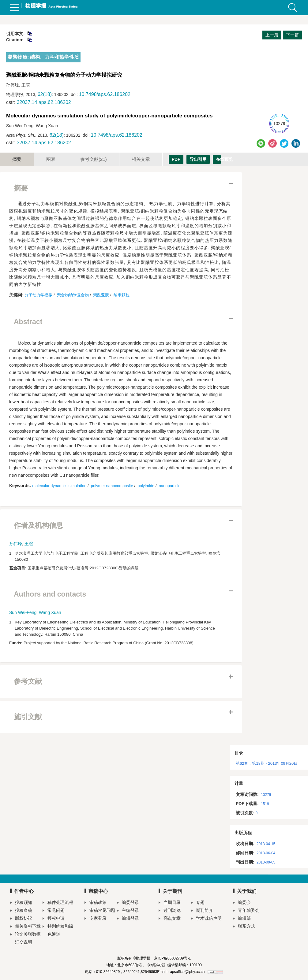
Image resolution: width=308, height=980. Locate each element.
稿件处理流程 (58, 903)
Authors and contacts (50, 594)
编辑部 (242, 919)
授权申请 (54, 919)
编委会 (242, 903)
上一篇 (272, 35)
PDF (176, 159)
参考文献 (94, 159)
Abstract (28, 322)
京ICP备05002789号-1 (172, 958)
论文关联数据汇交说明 (25, 938)
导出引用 (198, 159)
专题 (198, 903)
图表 (51, 159)
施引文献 (28, 717)
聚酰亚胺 (101, 295)
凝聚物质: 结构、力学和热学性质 (43, 57)
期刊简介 (202, 911)
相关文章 (141, 159)
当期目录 (170, 903)
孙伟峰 (16, 544)
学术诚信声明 (206, 919)
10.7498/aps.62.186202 (105, 94)
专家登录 (96, 919)
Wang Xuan (50, 612)
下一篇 (292, 35)
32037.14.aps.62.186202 (44, 102)
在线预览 (218, 159)
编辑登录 (128, 919)
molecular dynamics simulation (59, 486)
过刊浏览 (170, 911)
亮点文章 (170, 919)
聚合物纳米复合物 (73, 295)
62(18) (45, 94)
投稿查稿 (21, 911)
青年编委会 (246, 911)
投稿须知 (21, 903)
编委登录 (128, 903)
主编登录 (128, 911)
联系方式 (244, 927)
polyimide (146, 486)
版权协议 (21, 919)
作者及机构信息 (38, 525)
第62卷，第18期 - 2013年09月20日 (267, 763)
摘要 (17, 159)
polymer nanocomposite (112, 486)
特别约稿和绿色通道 (58, 930)
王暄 (29, 544)
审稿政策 (96, 903)
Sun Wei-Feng (23, 612)
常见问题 (54, 911)
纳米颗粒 (122, 295)
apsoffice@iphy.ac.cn (187, 972)
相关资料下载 (25, 927)
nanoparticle (170, 486)
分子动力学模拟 (38, 295)
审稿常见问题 (100, 911)
